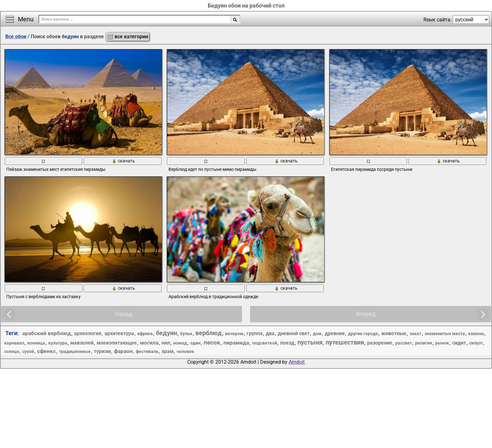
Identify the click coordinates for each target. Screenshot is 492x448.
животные (394, 333)
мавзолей (82, 343)
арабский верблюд (47, 333)
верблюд (209, 333)
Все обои (16, 37)
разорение (380, 343)
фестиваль (147, 351)
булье (186, 334)
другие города (363, 334)
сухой (28, 351)
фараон (123, 351)
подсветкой (265, 343)
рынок (442, 343)
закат (415, 334)
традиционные (75, 351)
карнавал (14, 343)
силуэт (476, 343)
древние (335, 333)
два (270, 333)
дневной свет (294, 333)
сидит (459, 343)
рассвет (404, 343)
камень (476, 334)
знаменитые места (445, 334)
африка (145, 334)
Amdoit (297, 362)
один (195, 343)
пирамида (236, 343)
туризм (102, 351)
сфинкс (46, 351)
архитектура (119, 333)
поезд (287, 343)
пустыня (310, 342)
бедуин (166, 333)
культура (58, 343)
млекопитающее (117, 343)
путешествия (345, 342)
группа (255, 333)
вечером (234, 334)
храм (168, 351)
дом (317, 334)
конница (36, 343)
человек (185, 351)
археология (88, 333)
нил (166, 343)
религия (424, 343)
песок (212, 343)
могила (149, 343)
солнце (12, 351)
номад (180, 343)
